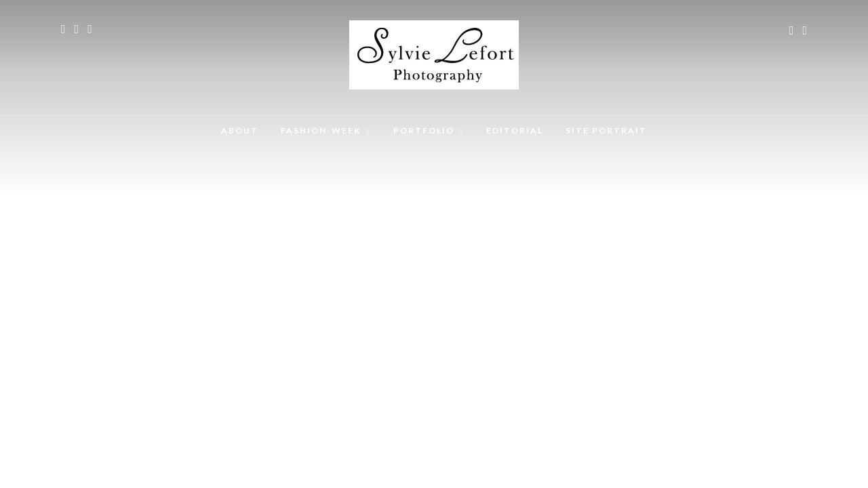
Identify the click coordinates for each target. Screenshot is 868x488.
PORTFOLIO (424, 130)
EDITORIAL (515, 130)
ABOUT (240, 130)
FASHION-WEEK (321, 130)
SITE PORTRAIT (606, 130)
